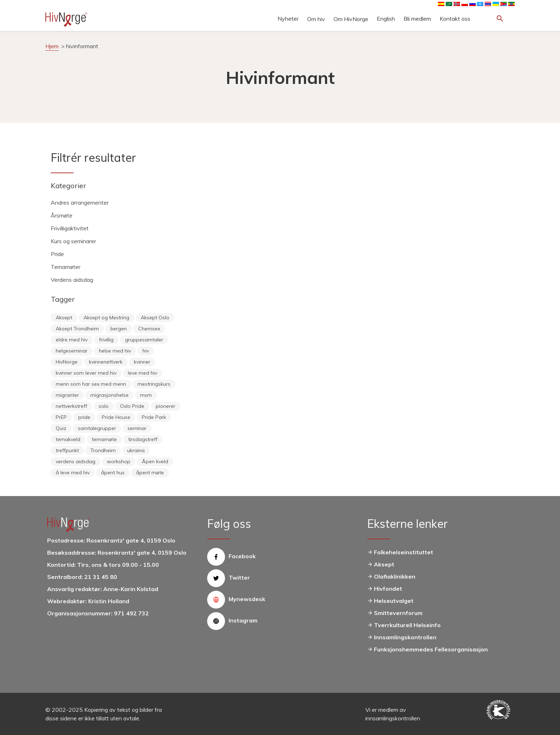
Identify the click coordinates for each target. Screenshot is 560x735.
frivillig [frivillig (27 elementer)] (106, 340)
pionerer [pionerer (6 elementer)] (166, 406)
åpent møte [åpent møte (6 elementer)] (150, 472)
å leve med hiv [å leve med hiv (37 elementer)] (73, 472)
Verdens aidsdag (72, 280)
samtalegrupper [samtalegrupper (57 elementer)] (97, 428)
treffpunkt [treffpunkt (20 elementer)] (67, 450)
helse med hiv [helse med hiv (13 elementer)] (115, 351)
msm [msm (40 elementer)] (146, 395)
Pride (57, 254)
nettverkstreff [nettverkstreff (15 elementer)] (71, 406)
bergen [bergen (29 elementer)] (119, 329)
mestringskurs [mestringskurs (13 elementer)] (154, 384)
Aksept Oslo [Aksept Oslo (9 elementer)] (155, 317)
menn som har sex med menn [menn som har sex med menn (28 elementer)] (91, 384)
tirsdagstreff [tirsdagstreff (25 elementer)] (143, 439)
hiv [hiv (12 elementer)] (146, 351)
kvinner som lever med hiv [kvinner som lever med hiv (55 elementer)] (86, 373)
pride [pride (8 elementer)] (84, 417)
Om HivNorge (351, 19)
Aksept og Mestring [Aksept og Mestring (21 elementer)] (106, 317)
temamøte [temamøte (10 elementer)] (104, 439)
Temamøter (66, 267)
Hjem (52, 46)
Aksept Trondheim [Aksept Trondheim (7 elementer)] (77, 329)
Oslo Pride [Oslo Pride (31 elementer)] (132, 406)
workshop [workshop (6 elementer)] (119, 461)
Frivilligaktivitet (70, 228)
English (386, 19)
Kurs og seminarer (73, 241)
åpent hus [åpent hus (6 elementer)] (113, 472)
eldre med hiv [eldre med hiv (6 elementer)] (72, 340)
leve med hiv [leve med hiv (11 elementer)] (142, 373)
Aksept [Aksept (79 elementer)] (64, 317)
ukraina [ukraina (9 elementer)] (136, 450)
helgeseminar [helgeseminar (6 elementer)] (72, 351)
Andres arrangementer (80, 202)
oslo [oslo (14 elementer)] (104, 406)
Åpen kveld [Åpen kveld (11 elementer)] (155, 461)
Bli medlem (417, 19)
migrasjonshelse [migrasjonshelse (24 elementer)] (109, 395)
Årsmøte (62, 215)
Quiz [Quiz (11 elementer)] (61, 428)
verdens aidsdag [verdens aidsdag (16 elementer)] (76, 461)
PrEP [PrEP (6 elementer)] (61, 417)
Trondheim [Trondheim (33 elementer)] (103, 450)
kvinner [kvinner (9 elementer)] (142, 362)
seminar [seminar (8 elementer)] (137, 428)
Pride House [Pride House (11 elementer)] (116, 417)
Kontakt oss (455, 19)
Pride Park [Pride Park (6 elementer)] (154, 417)
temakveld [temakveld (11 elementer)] (68, 439)
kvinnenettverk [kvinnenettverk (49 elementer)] (106, 362)
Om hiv (316, 19)
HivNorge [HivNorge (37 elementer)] (67, 362)
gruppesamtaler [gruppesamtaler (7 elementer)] (144, 340)
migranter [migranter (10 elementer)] (67, 395)
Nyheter (288, 19)
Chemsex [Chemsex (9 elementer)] (149, 329)
